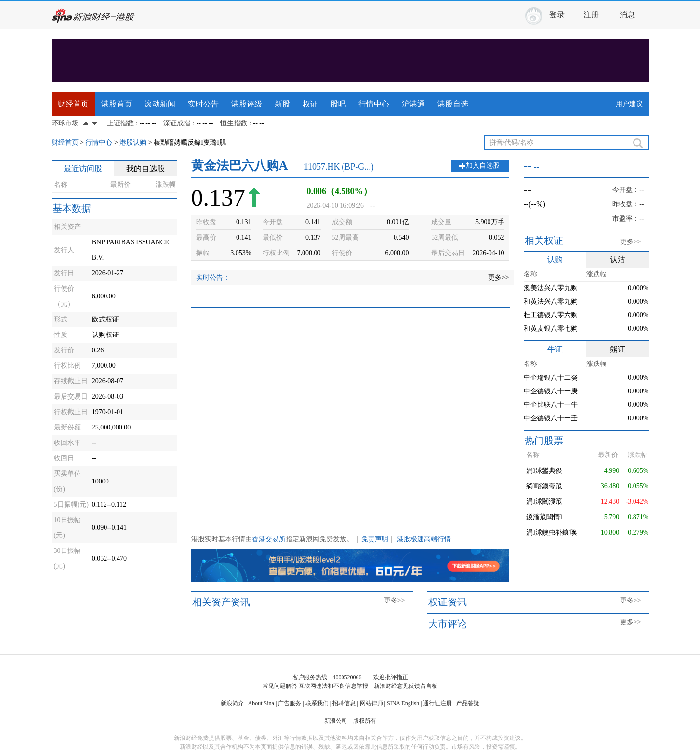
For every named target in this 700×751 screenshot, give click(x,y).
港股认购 (133, 142)
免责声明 (375, 539)
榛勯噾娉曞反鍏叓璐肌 (190, 142)
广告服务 (290, 703)
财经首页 (73, 104)
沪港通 (413, 104)
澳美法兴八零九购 (551, 288)
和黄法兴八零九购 (551, 302)
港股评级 (247, 104)
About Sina (261, 703)
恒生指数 (234, 123)
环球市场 (65, 123)
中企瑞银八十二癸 (551, 378)
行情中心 (374, 104)
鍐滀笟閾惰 (544, 517)
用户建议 (629, 104)
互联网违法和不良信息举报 (333, 686)
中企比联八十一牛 (551, 405)
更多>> (499, 277)
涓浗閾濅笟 (544, 502)
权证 (310, 104)
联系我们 (317, 703)
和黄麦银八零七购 (551, 329)
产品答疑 (468, 703)
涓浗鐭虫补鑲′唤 (552, 532)
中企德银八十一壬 (551, 418)
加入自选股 (483, 166)
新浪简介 (232, 703)
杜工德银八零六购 (551, 315)
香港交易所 (269, 539)
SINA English (403, 703)
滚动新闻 (160, 104)
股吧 (338, 104)
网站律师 (371, 703)
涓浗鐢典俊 (544, 471)
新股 (282, 104)
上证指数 (120, 123)
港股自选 (453, 104)
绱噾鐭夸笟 (544, 486)
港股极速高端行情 (424, 539)
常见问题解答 (280, 686)
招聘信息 (344, 703)
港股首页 (117, 104)
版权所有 (365, 721)
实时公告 (203, 104)
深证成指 (177, 123)
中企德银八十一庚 (551, 391)
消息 (627, 15)
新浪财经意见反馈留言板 (406, 686)
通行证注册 (437, 703)
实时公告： (213, 277)
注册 (591, 15)
